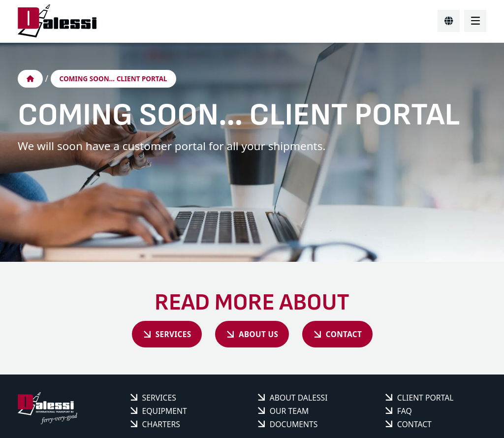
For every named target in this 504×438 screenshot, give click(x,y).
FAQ (405, 413)
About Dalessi (299, 400)
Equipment (165, 413)
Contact (353, 335)
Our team (289, 413)
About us (258, 335)
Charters (161, 426)
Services (163, 335)
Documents (294, 426)
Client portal (425, 400)
